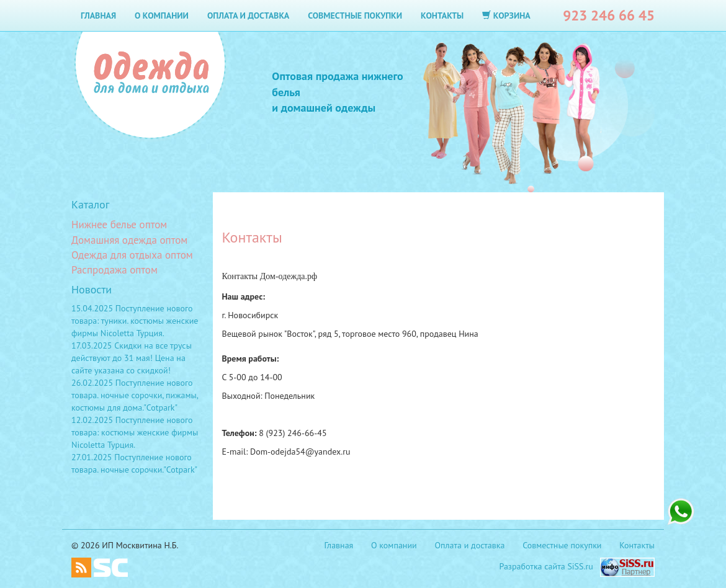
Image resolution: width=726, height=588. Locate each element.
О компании (162, 16)
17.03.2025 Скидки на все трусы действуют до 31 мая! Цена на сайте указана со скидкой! (132, 358)
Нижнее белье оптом (119, 225)
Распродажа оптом (114, 270)
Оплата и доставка (248, 16)
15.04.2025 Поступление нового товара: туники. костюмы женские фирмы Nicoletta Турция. (135, 321)
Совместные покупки (355, 16)
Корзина (506, 16)
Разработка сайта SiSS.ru (546, 566)
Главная (98, 16)
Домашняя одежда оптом (129, 240)
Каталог (90, 204)
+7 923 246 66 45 (681, 512)
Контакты (442, 16)
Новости (92, 289)
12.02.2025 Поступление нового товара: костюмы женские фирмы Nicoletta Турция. (135, 432)
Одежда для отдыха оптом (132, 255)
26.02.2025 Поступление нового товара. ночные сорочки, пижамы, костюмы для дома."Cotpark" (135, 395)
